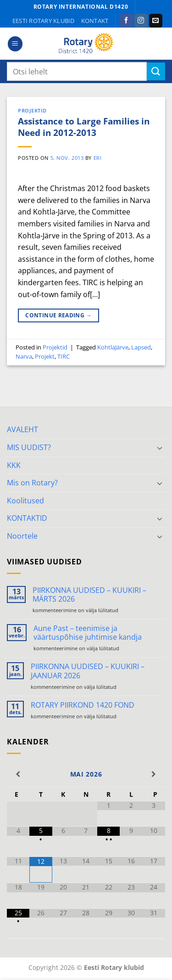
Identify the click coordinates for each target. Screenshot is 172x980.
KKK (14, 465)
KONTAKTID (27, 518)
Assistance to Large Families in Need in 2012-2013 (84, 127)
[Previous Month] (18, 774)
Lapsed (141, 347)
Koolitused (25, 501)
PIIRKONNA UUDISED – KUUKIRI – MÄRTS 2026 (89, 595)
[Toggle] (160, 448)
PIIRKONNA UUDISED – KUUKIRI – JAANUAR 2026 (88, 671)
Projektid (32, 110)
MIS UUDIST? (29, 447)
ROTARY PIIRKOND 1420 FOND (83, 705)
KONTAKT (95, 21)
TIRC (64, 356)
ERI (98, 158)
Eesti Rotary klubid (44, 21)
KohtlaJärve (113, 347)
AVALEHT (22, 429)
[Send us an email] (156, 21)
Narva (24, 356)
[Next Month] (154, 774)
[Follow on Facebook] (126, 21)
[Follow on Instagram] (141, 21)
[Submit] (156, 71)
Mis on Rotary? (32, 483)
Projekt (45, 356)
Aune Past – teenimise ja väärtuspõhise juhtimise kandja (88, 633)
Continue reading (58, 315)
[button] (15, 44)
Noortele (22, 536)
